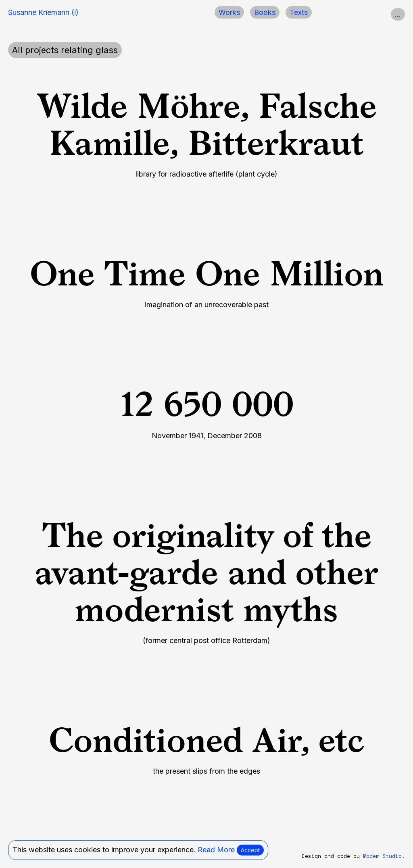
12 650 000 (207, 404)
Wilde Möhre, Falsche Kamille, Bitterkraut (207, 124)
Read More (216, 850)
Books (265, 12)
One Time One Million (206, 274)
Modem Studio (382, 856)
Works (229, 12)
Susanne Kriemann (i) (43, 12)
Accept (250, 850)
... (398, 14)
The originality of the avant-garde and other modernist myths (207, 572)
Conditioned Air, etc (206, 740)
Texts (299, 12)
